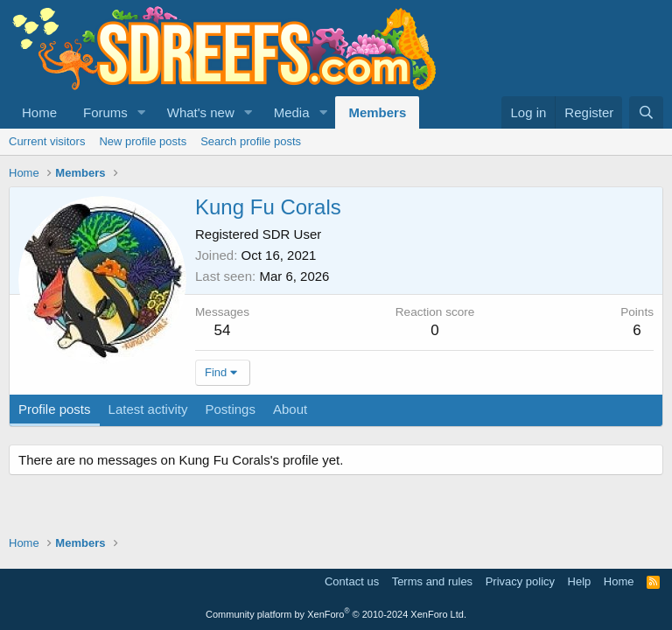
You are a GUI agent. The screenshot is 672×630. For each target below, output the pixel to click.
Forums (105, 112)
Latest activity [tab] (148, 409)
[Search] (646, 112)
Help (580, 581)
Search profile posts (251, 141)
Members (377, 112)
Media (292, 112)
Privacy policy (520, 581)
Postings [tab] (230, 409)
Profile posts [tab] (55, 409)
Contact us (352, 581)
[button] (142, 112)
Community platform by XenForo (336, 614)
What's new (201, 112)
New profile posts (143, 141)
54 (223, 330)
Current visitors (47, 141)
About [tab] (290, 409)
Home (39, 112)
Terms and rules (432, 581)
